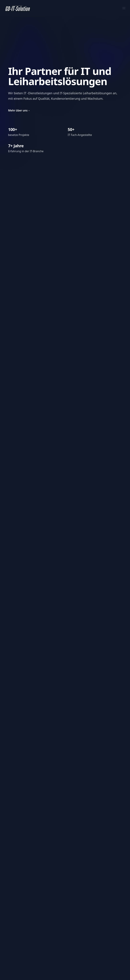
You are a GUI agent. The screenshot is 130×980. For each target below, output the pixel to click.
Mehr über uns (19, 110)
